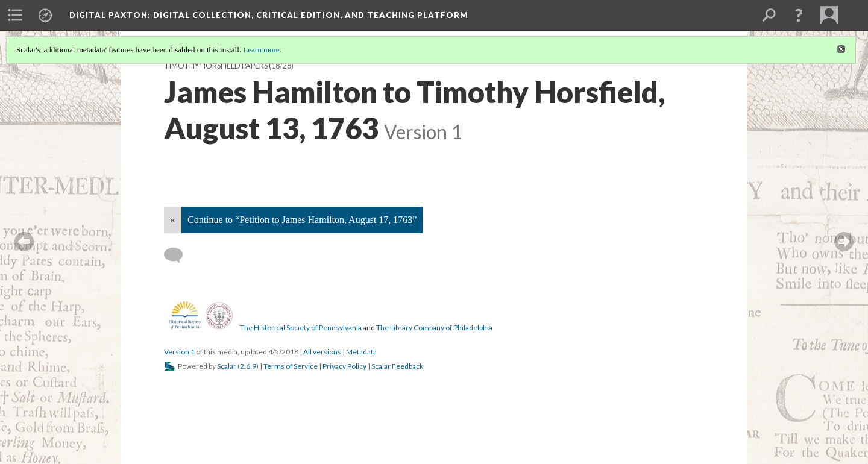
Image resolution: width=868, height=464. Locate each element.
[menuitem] (15, 15)
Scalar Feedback (397, 366)
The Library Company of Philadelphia (434, 328)
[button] (799, 15)
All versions (322, 352)
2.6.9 (248, 366)
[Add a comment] (179, 256)
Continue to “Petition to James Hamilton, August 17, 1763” (302, 220)
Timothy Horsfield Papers (216, 66)
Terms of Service (291, 366)
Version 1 (179, 352)
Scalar (227, 366)
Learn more (261, 50)
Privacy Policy (344, 366)
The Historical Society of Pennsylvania (301, 328)
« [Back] (172, 220)
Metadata (361, 352)
